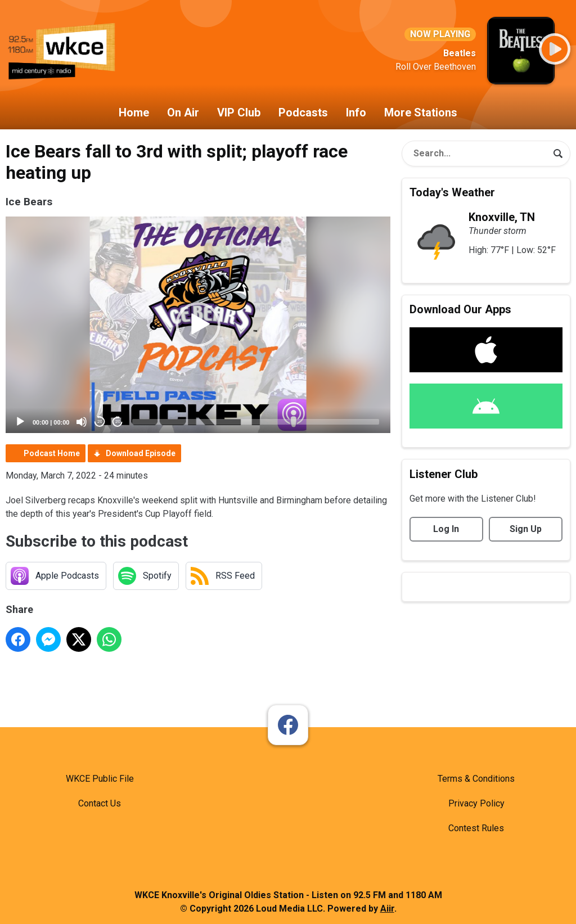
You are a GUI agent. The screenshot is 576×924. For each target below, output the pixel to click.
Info (356, 112)
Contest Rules (476, 828)
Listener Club (444, 474)
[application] (198, 325)
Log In (446, 529)
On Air (183, 112)
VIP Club (239, 112)
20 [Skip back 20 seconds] (100, 422)
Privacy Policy (476, 803)
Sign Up (526, 529)
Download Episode (141, 453)
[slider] (256, 422)
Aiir (387, 909)
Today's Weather (452, 192)
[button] (198, 324)
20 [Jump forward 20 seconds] (118, 422)
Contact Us (100, 803)
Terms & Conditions (476, 779)
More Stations (421, 112)
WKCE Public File (100, 779)
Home (134, 112)
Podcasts (303, 112)
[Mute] (82, 422)
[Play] (20, 422)
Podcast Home (52, 453)
